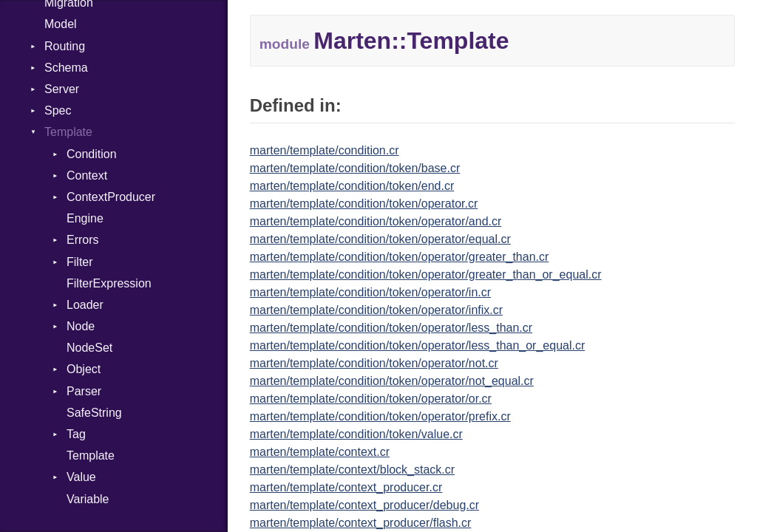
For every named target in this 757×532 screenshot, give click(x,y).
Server (62, 89)
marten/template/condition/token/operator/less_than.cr (391, 328)
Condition (92, 154)
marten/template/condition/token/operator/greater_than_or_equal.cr (426, 274)
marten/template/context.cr (320, 452)
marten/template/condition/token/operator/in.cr (370, 292)
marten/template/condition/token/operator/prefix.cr (380, 416)
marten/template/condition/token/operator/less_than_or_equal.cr (418, 345)
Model (61, 24)
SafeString (94, 413)
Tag (76, 434)
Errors (83, 240)
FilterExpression (109, 283)
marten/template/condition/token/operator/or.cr (371, 399)
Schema (66, 68)
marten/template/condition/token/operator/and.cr (376, 221)
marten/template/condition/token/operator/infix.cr (376, 310)
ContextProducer (111, 197)
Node (81, 326)
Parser (84, 391)
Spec (58, 110)
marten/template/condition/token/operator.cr (364, 204)
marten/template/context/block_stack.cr (352, 470)
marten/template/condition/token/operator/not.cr (374, 363)
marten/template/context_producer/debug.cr (364, 505)
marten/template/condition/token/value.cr (356, 434)
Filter (80, 262)
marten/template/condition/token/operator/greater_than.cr (400, 257)
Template (68, 132)
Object (84, 369)
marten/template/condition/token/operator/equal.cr (380, 239)
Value (81, 477)
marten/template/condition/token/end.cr (352, 186)
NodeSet (89, 348)
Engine (85, 218)
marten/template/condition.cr (325, 150)
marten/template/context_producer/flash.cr (361, 523)
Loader (85, 305)
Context (87, 175)
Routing (65, 46)
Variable (88, 499)
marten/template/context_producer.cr (346, 487)
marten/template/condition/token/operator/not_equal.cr (392, 381)
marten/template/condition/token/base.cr (355, 168)
